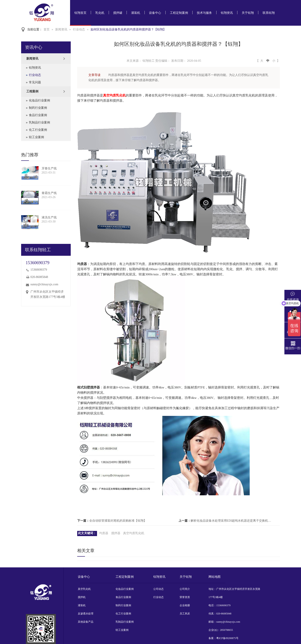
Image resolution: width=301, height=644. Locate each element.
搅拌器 (116, 533)
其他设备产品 (86, 622)
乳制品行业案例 (39, 122)
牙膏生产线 (49, 168)
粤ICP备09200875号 (227, 638)
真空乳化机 (84, 589)
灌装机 (136, 13)
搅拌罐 (118, 13)
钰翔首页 (80, 13)
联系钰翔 (269, 13)
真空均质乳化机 (114, 95)
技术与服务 (204, 13)
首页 (47, 29)
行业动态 (79, 29)
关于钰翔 (248, 13)
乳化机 (100, 13)
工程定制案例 (179, 13)
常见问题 (35, 82)
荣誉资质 (185, 597)
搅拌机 (82, 597)
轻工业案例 (36, 137)
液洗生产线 (49, 217)
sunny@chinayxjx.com (44, 284)
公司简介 (185, 589)
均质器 (104, 533)
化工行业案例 (38, 130)
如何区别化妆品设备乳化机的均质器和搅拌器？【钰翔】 (128, 29)
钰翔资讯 (227, 13)
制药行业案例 (38, 108)
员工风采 (185, 614)
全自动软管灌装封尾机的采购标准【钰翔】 (118, 521)
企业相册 (185, 605)
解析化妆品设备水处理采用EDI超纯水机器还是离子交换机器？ (231, 521)
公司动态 (158, 589)
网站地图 (215, 577)
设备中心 (155, 13)
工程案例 (32, 91)
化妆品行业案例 (39, 100)
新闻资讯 (61, 29)
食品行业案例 (38, 115)
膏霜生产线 (49, 193)
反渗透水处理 (86, 614)
